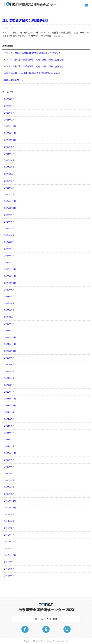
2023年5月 (9, 310)
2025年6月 (9, 160)
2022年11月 (10, 344)
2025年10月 (10, 140)
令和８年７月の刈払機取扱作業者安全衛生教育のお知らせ (32, 53)
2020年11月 (10, 453)
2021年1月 (9, 446)
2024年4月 (9, 249)
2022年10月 (10, 351)
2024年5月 (9, 242)
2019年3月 (9, 542)
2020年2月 (9, 494)
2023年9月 (9, 290)
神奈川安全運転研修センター (30, 4)
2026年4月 (9, 106)
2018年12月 (10, 555)
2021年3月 (9, 440)
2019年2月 (9, 549)
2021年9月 (9, 412)
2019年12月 (10, 501)
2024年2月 (9, 263)
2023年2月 (9, 331)
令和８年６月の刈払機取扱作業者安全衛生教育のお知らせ (32, 73)
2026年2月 (9, 120)
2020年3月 (9, 487)
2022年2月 (9, 385)
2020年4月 (9, 480)
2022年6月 (9, 365)
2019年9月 (9, 515)
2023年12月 (10, 269)
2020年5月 (9, 474)
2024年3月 (9, 256)
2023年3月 (9, 324)
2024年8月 (9, 222)
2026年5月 (9, 99)
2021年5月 (9, 426)
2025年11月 (10, 133)
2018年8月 (9, 569)
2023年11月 (10, 276)
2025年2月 (9, 188)
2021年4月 (9, 433)
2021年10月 (10, 406)
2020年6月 (9, 467)
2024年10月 (10, 208)
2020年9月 (9, 460)
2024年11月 (10, 201)
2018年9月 (9, 562)
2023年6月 (9, 303)
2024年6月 (9, 235)
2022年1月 (9, 392)
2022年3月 (9, 378)
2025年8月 (9, 147)
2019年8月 (9, 521)
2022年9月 (9, 358)
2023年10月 (10, 283)
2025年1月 (9, 194)
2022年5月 (9, 372)
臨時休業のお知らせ (14, 80)
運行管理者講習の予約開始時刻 (25, 20)
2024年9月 (9, 215)
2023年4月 (9, 317)
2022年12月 (10, 337)
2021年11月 (10, 399)
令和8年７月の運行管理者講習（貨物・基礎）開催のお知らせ (34, 60)
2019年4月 (9, 535)
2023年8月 (9, 297)
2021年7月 (9, 419)
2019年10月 (10, 508)
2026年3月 (9, 113)
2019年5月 (9, 528)
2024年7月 (9, 229)
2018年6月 (9, 576)
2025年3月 (9, 181)
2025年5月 (9, 167)
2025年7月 (9, 154)
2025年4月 (9, 174)
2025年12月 (10, 126)
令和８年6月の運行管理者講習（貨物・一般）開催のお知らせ (34, 66)
